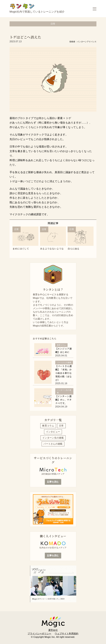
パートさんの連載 (53, 444)
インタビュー (53, 432)
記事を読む (53, 482)
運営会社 (53, 630)
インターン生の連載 (53, 438)
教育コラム (48, 426)
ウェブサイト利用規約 (66, 634)
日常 (61, 426)
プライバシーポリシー (39, 634)
